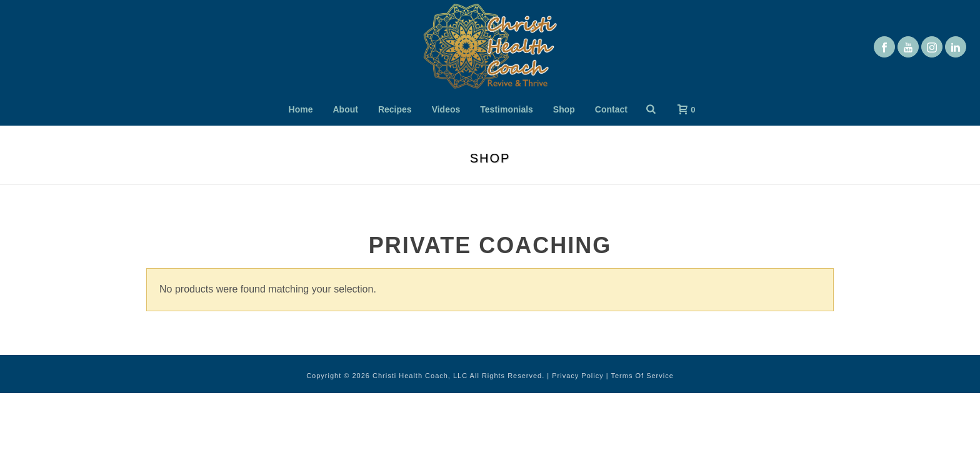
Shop (564, 109)
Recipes (395, 109)
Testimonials (507, 109)
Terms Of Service (642, 376)
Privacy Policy (577, 376)
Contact (611, 109)
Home (301, 109)
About (346, 109)
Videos (446, 109)
